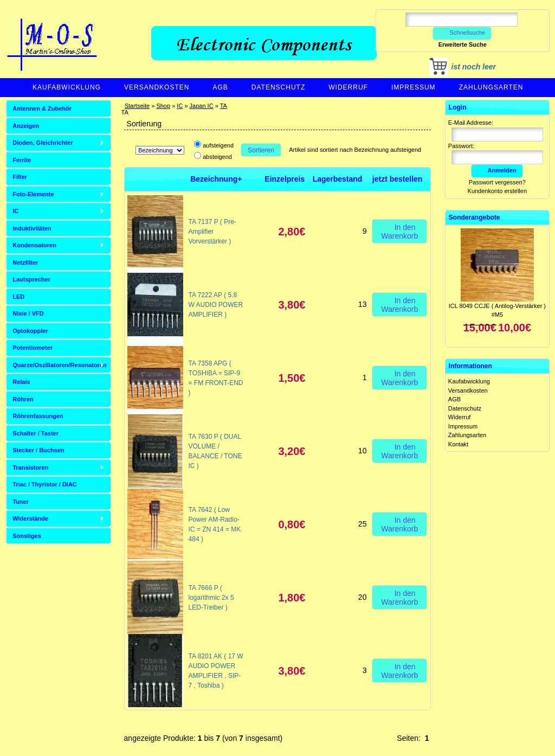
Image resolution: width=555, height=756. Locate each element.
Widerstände (30, 518)
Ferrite (22, 160)
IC (180, 106)
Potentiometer (33, 348)
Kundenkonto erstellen (497, 191)
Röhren (23, 399)
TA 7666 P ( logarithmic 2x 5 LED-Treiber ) (211, 598)
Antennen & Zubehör (42, 108)
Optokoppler (30, 331)
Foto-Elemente (33, 194)
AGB (220, 87)
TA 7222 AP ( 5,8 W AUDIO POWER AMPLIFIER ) (216, 305)
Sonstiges (27, 536)
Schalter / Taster (36, 433)
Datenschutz (278, 87)
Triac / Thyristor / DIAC (45, 484)
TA (224, 106)
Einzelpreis (285, 179)
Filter (20, 177)
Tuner (21, 502)
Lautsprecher (31, 279)
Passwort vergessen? (497, 182)
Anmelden (497, 170)
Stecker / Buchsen (38, 450)
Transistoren (30, 467)
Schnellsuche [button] (462, 33)
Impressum (414, 87)
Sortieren (261, 150)
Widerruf (348, 87)
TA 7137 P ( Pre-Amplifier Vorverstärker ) (212, 232)
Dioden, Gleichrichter (43, 143)
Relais (21, 382)
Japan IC (202, 106)
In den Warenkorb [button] (399, 231)
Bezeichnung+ (216, 179)
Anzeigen (26, 126)
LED (18, 297)
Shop (163, 106)
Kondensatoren (34, 245)
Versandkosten (157, 87)
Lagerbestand (338, 179)
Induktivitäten (32, 228)
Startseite (137, 106)
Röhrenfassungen (38, 416)
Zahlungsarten (491, 87)
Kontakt (458, 444)
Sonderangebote (475, 217)
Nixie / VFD (28, 313)
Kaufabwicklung (67, 87)
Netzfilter (25, 262)
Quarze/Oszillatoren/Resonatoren (60, 365)
